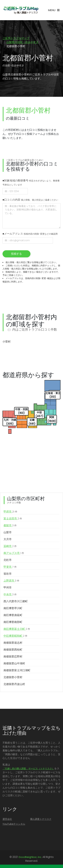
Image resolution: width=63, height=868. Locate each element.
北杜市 (8, 560)
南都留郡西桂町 (13, 650)
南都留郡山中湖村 (14, 663)
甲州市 (8, 588)
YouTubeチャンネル (14, 824)
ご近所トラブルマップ (16, 38)
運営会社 (7, 819)
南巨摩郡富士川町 (17, 629)
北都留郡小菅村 (13, 677)
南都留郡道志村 (13, 643)
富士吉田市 (13, 519)
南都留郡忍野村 (13, 657)
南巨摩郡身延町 (13, 615)
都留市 (10, 525)
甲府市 (10, 512)
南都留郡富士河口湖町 (17, 670)
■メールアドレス (30, 234)
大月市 (8, 539)
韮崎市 (10, 546)
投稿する (16, 254)
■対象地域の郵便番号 (31, 182)
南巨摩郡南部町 (13, 622)
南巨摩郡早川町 (13, 608)
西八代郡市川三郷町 (16, 601)
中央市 (10, 594)
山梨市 (8, 532)
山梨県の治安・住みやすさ (23, 42)
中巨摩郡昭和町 (15, 636)
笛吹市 (8, 574)
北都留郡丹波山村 (14, 684)
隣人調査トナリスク (41, 819)
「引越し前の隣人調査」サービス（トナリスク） (28, 769)
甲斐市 (10, 567)
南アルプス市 (14, 553)
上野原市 (11, 581)
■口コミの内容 (30, 200)
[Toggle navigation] (54, 10)
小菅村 (7, 342)
